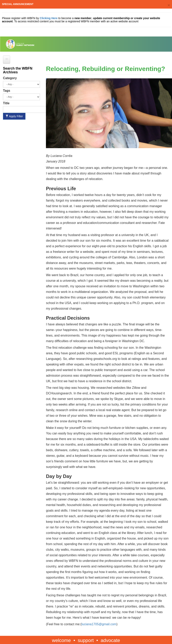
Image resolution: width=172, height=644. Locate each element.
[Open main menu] (7, 60)
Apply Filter (14, 116)
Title (6, 103)
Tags (7, 91)
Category (10, 78)
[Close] (169, 5)
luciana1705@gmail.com (99, 624)
